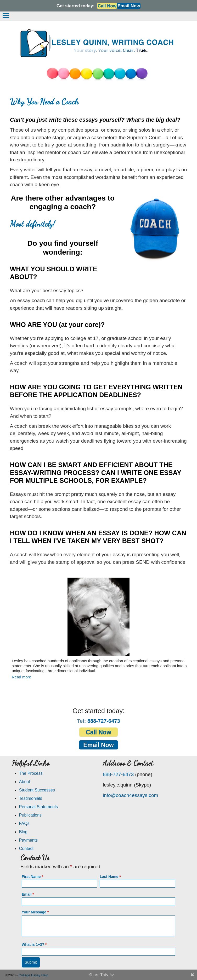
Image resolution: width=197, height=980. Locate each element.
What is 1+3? (34, 944)
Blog (23, 832)
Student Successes (37, 790)
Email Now (129, 6)
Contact (26, 849)
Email (28, 894)
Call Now (107, 6)
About (25, 782)
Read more (21, 677)
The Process (31, 773)
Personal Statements (39, 807)
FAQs (24, 823)
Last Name (110, 877)
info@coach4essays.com (131, 795)
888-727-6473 (104, 721)
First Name (32, 877)
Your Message (35, 912)
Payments (28, 840)
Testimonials (31, 798)
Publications (30, 815)
